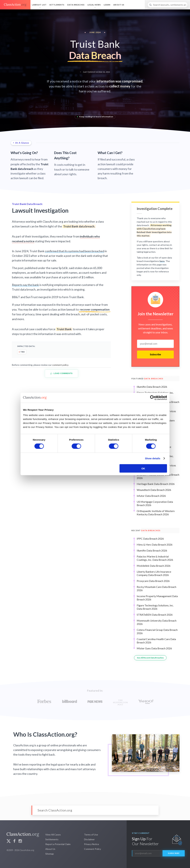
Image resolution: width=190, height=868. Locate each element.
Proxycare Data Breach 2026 (153, 581)
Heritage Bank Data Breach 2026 (156, 484)
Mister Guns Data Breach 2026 (154, 648)
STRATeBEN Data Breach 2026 (155, 615)
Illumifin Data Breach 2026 (152, 387)
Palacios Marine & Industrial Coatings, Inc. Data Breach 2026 (155, 558)
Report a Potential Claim (58, 844)
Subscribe (155, 355)
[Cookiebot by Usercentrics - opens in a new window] (153, 398)
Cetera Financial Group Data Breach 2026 (157, 631)
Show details (153, 458)
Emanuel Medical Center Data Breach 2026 (158, 476)
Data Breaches (76, 5)
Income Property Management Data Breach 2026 (157, 598)
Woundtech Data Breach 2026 (154, 490)
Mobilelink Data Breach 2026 (154, 566)
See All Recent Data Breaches (150, 658)
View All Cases (53, 835)
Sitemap (50, 854)
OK (143, 468)
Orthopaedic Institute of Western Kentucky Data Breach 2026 (156, 513)
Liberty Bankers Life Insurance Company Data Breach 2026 (154, 573)
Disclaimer (89, 839)
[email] (155, 344)
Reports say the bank (25, 285)
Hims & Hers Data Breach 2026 (155, 544)
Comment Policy (93, 849)
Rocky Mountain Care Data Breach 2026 (156, 588)
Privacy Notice (92, 844)
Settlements (57, 5)
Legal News (94, 5)
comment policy (60, 365)
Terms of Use (91, 835)
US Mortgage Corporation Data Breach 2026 (155, 503)
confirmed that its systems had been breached (74, 251)
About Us (119, 5)
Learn (107, 5)
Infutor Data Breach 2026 (151, 496)
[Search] (168, 5)
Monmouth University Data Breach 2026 (157, 622)
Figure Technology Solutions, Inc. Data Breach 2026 (155, 607)
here (162, 261)
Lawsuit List (39, 5)
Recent (146, 530)
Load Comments (61, 373)
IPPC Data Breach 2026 (150, 539)
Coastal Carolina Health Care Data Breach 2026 (156, 641)
